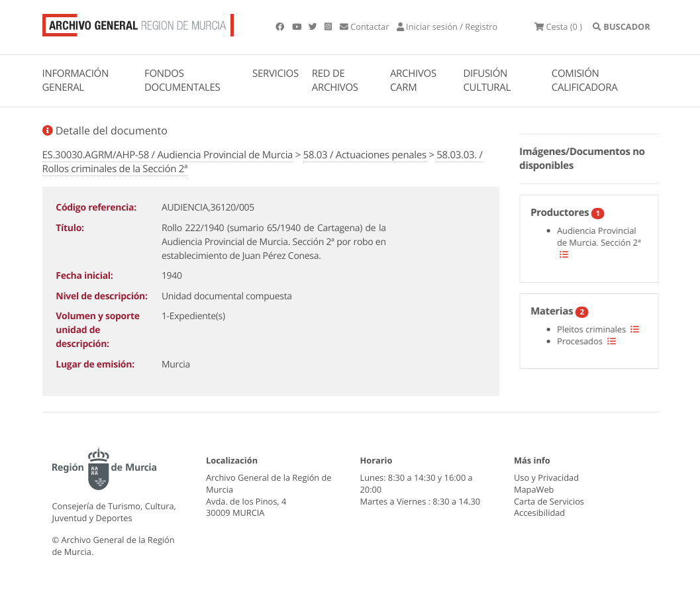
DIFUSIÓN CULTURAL (487, 80)
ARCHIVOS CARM (413, 80)
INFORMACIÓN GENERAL (75, 80)
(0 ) (558, 26)
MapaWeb (534, 489)
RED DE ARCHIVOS (335, 80)
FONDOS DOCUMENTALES (182, 80)
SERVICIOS (275, 74)
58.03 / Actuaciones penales (365, 155)
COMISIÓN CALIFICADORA (585, 80)
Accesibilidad (539, 513)
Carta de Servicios (549, 501)
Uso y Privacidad (546, 477)
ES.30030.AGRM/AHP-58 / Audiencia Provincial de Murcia (168, 155)
